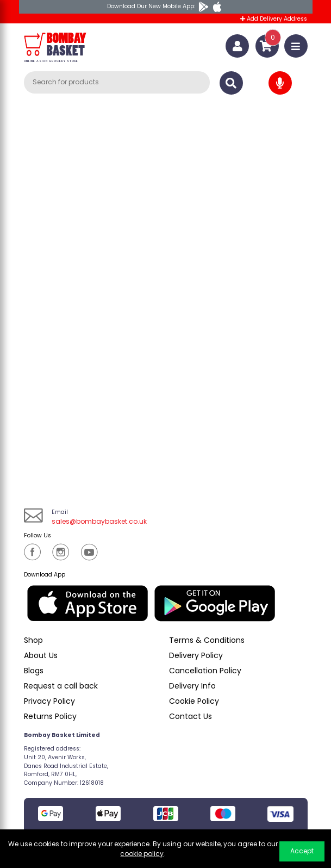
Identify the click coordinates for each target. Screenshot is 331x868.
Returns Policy (50, 716)
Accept (302, 851)
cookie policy (142, 854)
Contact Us (191, 716)
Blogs (34, 671)
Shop (33, 640)
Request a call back (61, 686)
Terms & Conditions (207, 640)
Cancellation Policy (205, 671)
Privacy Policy (49, 701)
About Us (41, 655)
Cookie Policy (194, 701)
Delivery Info (192, 686)
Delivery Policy (196, 655)
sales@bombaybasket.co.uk (99, 521)
